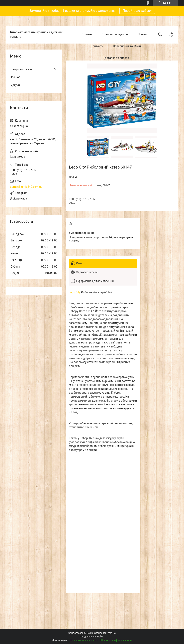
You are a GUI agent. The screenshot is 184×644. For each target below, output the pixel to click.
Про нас (143, 35)
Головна (87, 35)
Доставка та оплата (116, 58)
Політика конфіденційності (116, 640)
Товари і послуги (113, 35)
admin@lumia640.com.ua (26, 187)
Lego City (75, 292)
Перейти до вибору (137, 11)
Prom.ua (111, 633)
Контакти (97, 46)
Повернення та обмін (127, 46)
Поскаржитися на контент (85, 640)
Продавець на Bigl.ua (92, 637)
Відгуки (15, 85)
